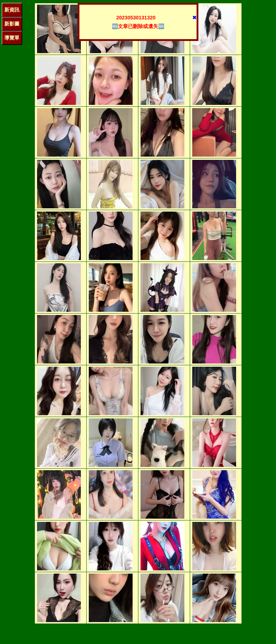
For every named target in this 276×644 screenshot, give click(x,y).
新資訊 (12, 10)
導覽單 (12, 38)
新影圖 (12, 24)
